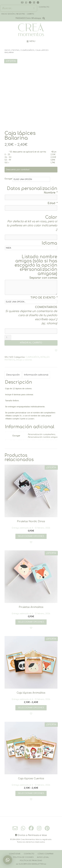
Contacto (29, 854)
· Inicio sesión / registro (13, 14)
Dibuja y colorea (24, 360)
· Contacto (44, 7)
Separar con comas (43, 278)
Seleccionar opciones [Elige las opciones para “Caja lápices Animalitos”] (31, 708)
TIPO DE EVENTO (44, 298)
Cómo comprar (45, 854)
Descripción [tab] (13, 375)
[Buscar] (34, 8)
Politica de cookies (23, 857)
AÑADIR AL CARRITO (31, 343)
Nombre (50, 193)
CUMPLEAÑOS (28, 50)
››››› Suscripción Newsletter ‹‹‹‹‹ (31, 864)
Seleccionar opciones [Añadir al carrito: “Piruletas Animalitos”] (31, 622)
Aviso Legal (43, 857)
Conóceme (15, 854)
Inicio (7, 50)
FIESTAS (16, 50)
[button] (56, 350)
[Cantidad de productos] (8, 338)
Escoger (9, 179)
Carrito (30, 14)
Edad (52, 203)
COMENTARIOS (46, 307)
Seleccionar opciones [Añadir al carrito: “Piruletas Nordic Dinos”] (31, 536)
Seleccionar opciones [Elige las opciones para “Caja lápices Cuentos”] (31, 793)
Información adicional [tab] (36, 375)
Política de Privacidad (31, 861)
